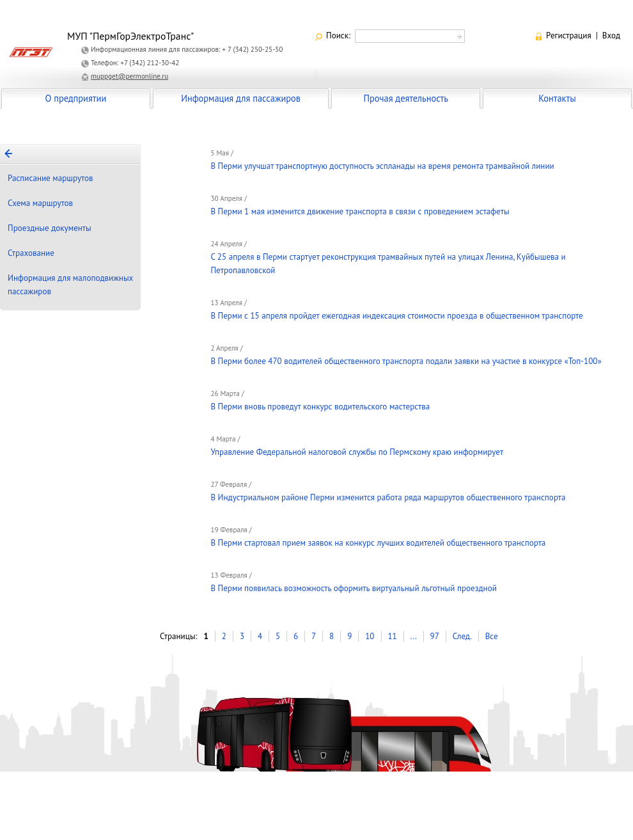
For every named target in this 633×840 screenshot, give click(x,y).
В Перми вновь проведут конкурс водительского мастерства (320, 407)
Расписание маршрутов (51, 178)
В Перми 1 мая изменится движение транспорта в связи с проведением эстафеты (360, 211)
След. (462, 636)
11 (392, 636)
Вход (611, 36)
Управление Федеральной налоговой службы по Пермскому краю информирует (357, 452)
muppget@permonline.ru (129, 76)
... (414, 636)
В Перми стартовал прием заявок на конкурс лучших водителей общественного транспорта (378, 543)
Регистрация (569, 36)
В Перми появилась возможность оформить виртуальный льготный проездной (353, 588)
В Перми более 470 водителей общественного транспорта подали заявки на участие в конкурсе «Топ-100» (406, 361)
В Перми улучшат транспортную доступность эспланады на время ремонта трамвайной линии (382, 166)
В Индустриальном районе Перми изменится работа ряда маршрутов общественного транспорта (388, 497)
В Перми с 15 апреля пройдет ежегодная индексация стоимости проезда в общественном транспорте (396, 316)
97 (435, 636)
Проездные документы (50, 228)
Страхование (31, 253)
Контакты (557, 98)
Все (492, 636)
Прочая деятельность (406, 98)
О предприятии (76, 98)
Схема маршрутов (40, 203)
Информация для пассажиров (241, 98)
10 (370, 636)
